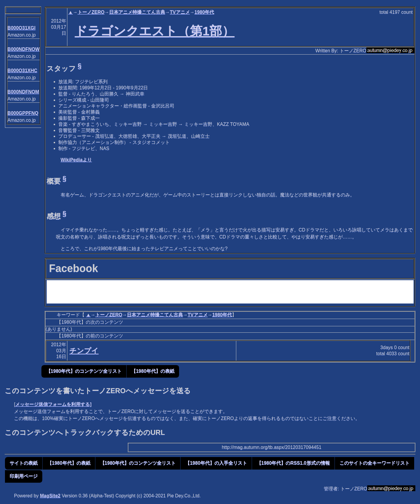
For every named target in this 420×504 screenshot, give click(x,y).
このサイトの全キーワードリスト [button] (374, 463)
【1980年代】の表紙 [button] (153, 371)
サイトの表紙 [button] (24, 463)
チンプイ (84, 351)
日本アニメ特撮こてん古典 (137, 12)
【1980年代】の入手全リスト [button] (216, 463)
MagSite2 (50, 496)
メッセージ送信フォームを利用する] (53, 404)
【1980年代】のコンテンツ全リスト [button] (84, 371)
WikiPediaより (76, 160)
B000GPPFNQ (23, 113)
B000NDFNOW (24, 49)
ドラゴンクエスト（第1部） (155, 31)
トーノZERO (91, 12)
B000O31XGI (22, 28)
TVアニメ (180, 12)
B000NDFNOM (23, 92)
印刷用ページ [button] (24, 476)
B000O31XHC (22, 70)
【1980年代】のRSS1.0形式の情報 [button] (293, 463)
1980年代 (204, 12)
